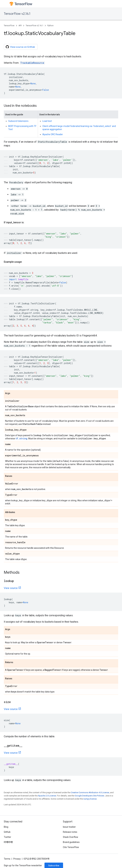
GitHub (7, 832)
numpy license (90, 799)
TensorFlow (9, 25)
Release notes (70, 832)
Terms (7, 859)
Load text (47, 121)
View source (11, 588)
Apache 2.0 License (47, 796)
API (20, 25)
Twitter (7, 837)
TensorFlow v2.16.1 (17, 14)
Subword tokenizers (18, 121)
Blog (6, 827)
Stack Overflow (71, 837)
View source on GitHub (20, 47)
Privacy (17, 859)
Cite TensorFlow (71, 847)
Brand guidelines (71, 842)
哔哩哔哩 (8, 842)
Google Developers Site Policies (90, 796)
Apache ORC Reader (53, 134)
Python (50, 25)
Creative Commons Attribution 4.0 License (90, 792)
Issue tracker (69, 827)
